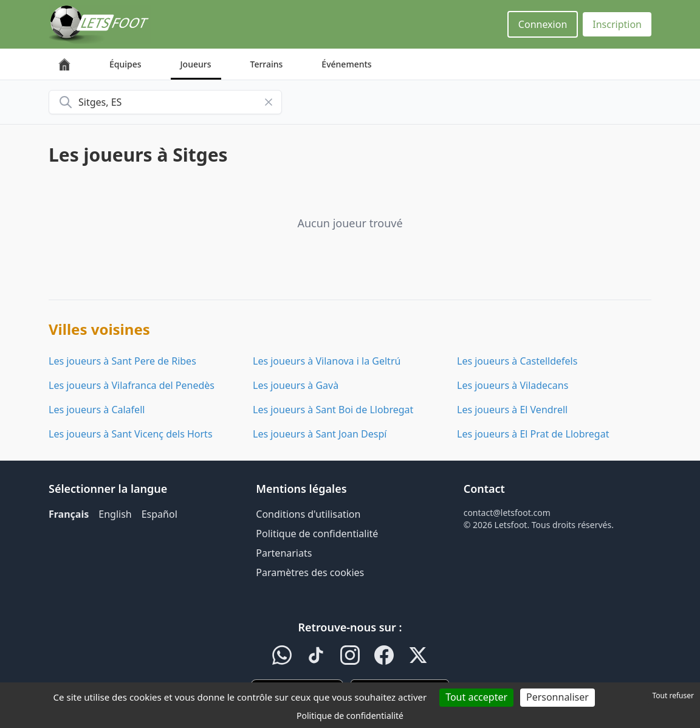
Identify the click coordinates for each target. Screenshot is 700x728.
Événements (346, 64)
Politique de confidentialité (317, 534)
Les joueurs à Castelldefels (517, 361)
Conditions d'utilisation (308, 514)
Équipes (125, 64)
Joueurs (196, 64)
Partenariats (284, 553)
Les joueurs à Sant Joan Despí (320, 434)
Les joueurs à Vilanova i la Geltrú (327, 361)
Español (160, 514)
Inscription (617, 24)
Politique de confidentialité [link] (350, 716)
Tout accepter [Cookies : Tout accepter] (476, 697)
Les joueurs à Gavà (296, 385)
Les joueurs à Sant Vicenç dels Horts (131, 434)
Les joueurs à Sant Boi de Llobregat (333, 410)
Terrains (267, 64)
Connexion (543, 24)
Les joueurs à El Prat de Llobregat (533, 434)
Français (69, 514)
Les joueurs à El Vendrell (512, 410)
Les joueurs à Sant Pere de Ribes (122, 361)
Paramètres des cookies (310, 572)
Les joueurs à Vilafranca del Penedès (132, 385)
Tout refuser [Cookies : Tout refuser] (673, 695)
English (115, 514)
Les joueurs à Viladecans (513, 385)
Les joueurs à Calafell (97, 410)
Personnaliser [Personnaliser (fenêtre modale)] (558, 697)
